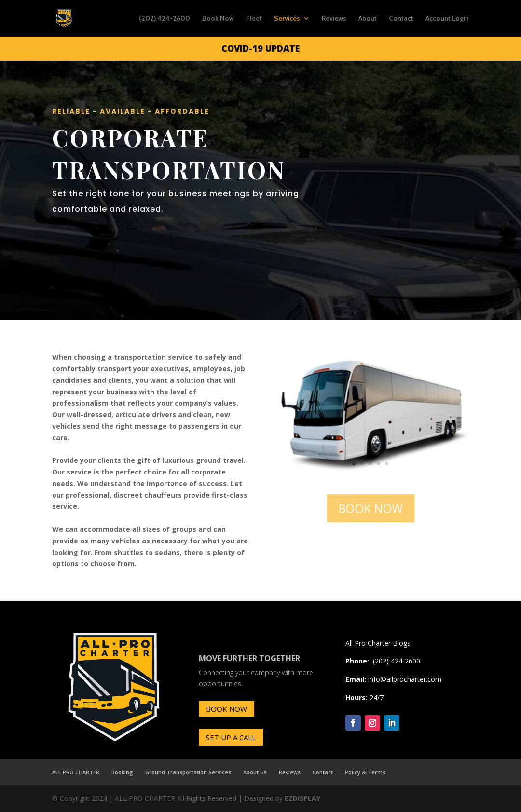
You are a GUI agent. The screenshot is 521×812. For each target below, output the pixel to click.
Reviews (334, 19)
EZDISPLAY (302, 798)
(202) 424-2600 (165, 19)
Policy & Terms (365, 772)
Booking (122, 772)
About (368, 19)
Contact (401, 19)
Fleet (254, 19)
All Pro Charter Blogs (378, 643)
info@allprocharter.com (405, 679)
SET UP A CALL (231, 737)
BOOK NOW (370, 508)
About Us (255, 772)
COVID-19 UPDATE (260, 48)
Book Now (218, 19)
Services (287, 19)
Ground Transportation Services (188, 772)
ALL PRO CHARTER (76, 772)
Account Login (447, 19)
